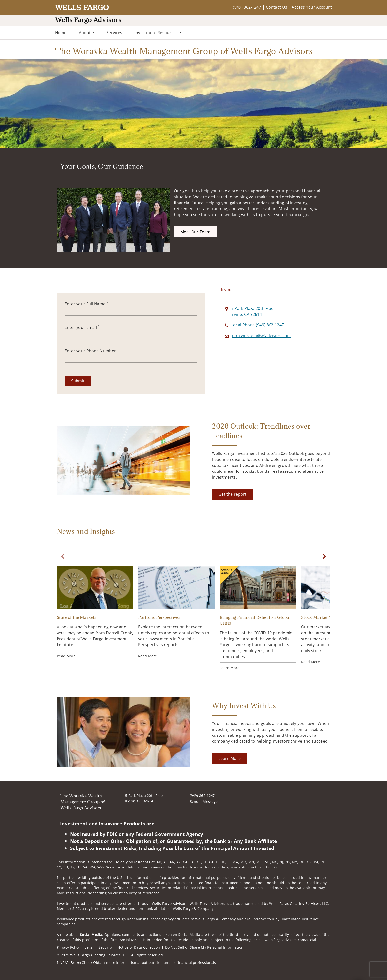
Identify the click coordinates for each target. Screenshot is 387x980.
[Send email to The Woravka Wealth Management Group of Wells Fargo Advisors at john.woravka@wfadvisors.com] (261, 336)
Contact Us (276, 7)
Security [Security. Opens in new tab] (106, 947)
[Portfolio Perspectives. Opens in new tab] (176, 612)
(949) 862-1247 (247, 7)
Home (61, 33)
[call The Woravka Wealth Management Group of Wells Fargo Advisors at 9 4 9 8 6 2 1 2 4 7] (258, 325)
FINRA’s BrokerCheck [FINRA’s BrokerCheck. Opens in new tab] (74, 963)
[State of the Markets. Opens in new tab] (95, 612)
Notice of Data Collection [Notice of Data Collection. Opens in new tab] (139, 947)
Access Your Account (312, 7)
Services (114, 33)
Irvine (226, 290)
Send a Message (204, 801)
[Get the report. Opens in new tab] (232, 494)
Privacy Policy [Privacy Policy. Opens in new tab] (68, 947)
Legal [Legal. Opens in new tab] (89, 947)
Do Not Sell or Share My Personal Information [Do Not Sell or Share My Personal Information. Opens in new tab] (204, 947)
